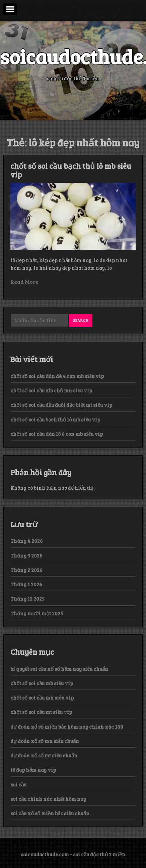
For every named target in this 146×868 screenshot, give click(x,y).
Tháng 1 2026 (26, 584)
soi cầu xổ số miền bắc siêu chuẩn (50, 813)
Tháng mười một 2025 (37, 613)
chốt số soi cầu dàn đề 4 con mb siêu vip (57, 376)
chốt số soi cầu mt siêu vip (41, 712)
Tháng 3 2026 (26, 555)
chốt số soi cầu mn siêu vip (42, 698)
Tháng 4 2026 (27, 541)
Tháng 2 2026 (26, 570)
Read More (24, 282)
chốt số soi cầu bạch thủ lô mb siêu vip (71, 170)
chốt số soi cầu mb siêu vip (42, 683)
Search (81, 320)
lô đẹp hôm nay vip (33, 770)
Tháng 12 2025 (27, 599)
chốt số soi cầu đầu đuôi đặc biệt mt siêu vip (61, 405)
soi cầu (18, 784)
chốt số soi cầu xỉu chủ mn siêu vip (51, 390)
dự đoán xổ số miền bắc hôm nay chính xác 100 (67, 727)
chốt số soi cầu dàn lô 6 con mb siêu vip (57, 434)
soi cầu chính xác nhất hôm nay (48, 799)
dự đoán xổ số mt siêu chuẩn (44, 755)
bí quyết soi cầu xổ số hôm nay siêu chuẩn (59, 669)
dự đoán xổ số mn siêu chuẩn (45, 741)
